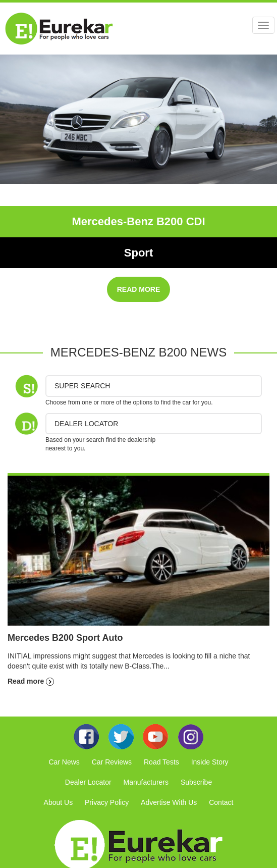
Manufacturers (146, 782)
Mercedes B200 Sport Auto (65, 638)
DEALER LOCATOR (86, 424)
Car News (64, 762)
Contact (221, 802)
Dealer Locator (88, 782)
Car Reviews (112, 762)
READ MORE (139, 289)
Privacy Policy (107, 802)
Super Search (82, 386)
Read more (31, 681)
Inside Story (210, 762)
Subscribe (196, 782)
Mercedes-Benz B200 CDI (138, 221)
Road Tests (161, 762)
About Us (59, 802)
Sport (138, 253)
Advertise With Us (169, 802)
